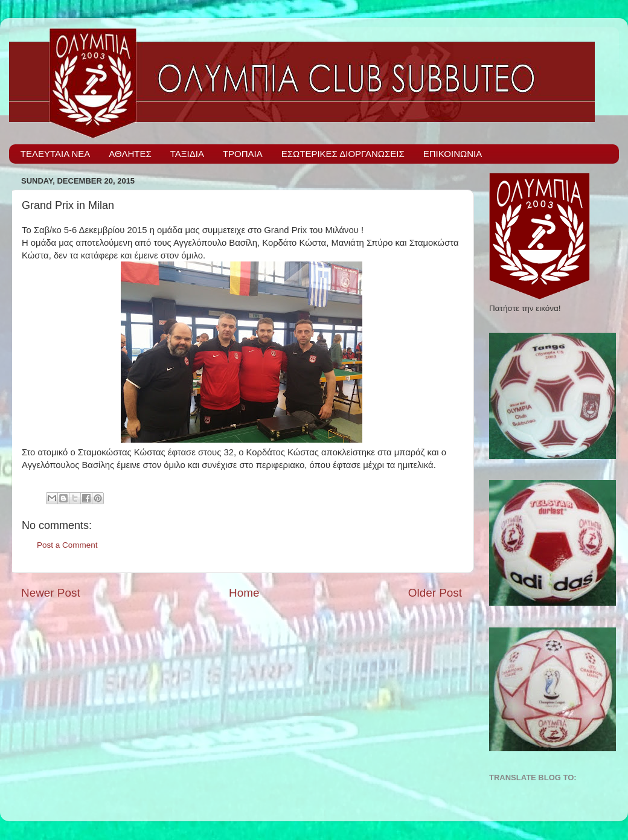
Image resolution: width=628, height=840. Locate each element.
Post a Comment (67, 545)
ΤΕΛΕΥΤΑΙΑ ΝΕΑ (56, 154)
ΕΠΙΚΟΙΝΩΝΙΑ (453, 154)
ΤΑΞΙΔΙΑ (187, 154)
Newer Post (51, 593)
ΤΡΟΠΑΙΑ (243, 154)
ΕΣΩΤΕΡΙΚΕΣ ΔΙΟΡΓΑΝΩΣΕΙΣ (343, 154)
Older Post (435, 593)
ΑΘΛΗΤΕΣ (130, 154)
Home (244, 593)
